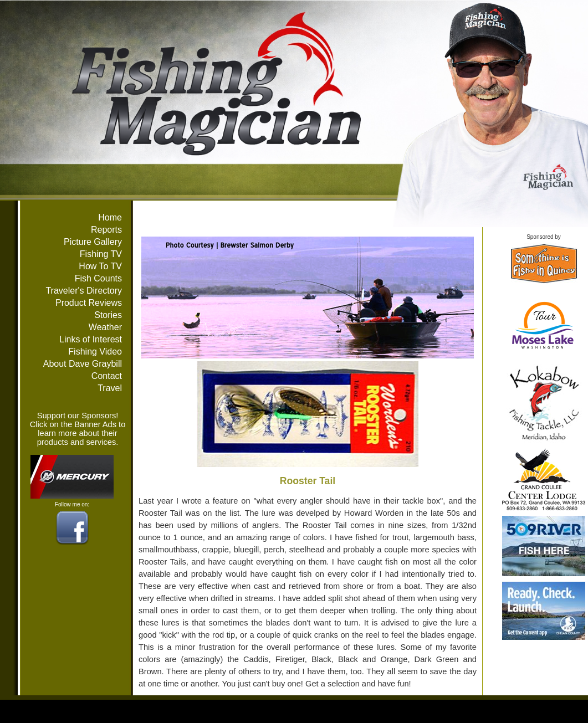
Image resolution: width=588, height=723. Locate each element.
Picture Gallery (93, 242)
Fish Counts (98, 278)
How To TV (100, 266)
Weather (105, 327)
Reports (106, 230)
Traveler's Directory (84, 291)
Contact (107, 376)
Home (110, 217)
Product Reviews (89, 303)
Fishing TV (101, 254)
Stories (108, 315)
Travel (110, 388)
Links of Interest (91, 339)
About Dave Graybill (83, 364)
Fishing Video (95, 352)
